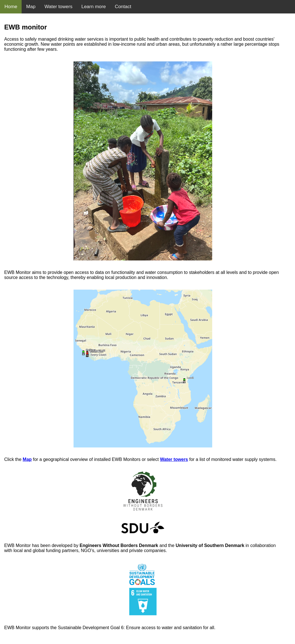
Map (31, 7)
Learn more (94, 7)
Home (11, 7)
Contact (123, 7)
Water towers (58, 7)
